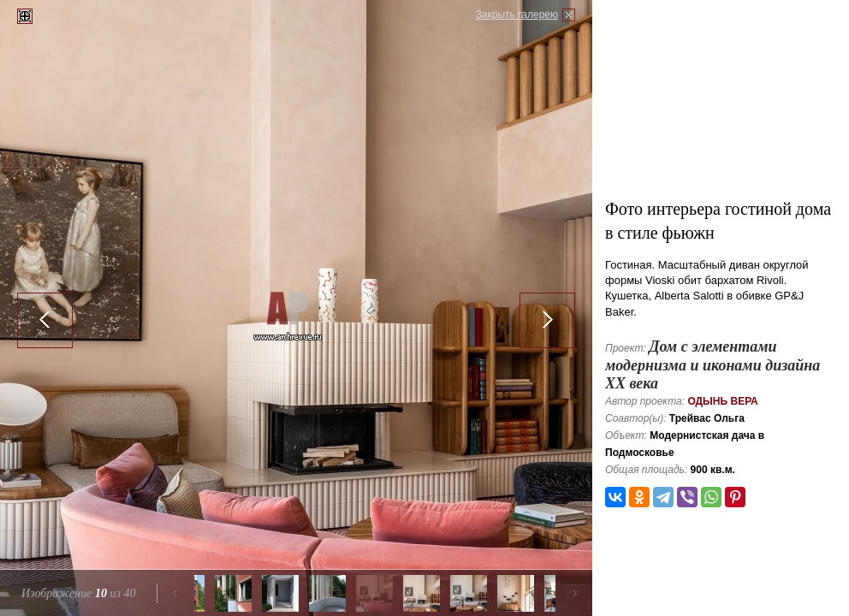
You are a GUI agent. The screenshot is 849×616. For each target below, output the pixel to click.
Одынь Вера (722, 401)
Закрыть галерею (517, 15)
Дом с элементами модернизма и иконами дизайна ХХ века (712, 365)
